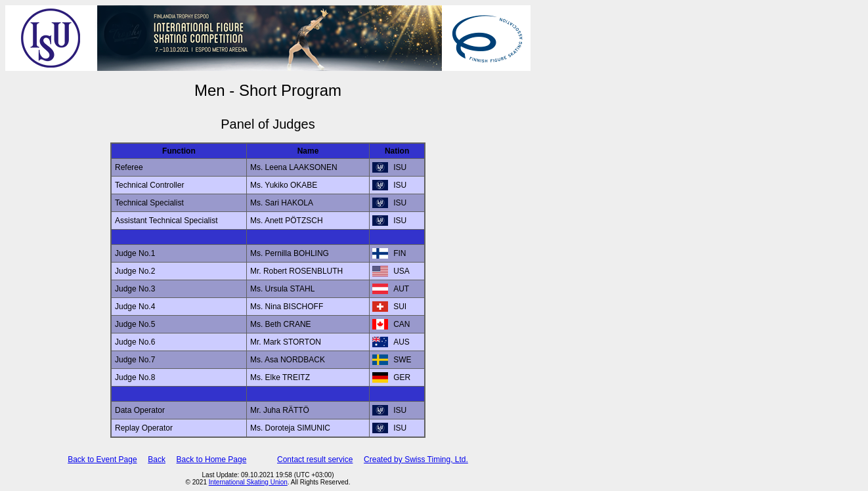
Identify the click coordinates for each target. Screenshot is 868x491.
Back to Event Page (102, 459)
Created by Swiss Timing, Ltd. (416, 459)
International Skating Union (248, 482)
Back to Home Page (212, 459)
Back (157, 459)
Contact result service (315, 459)
